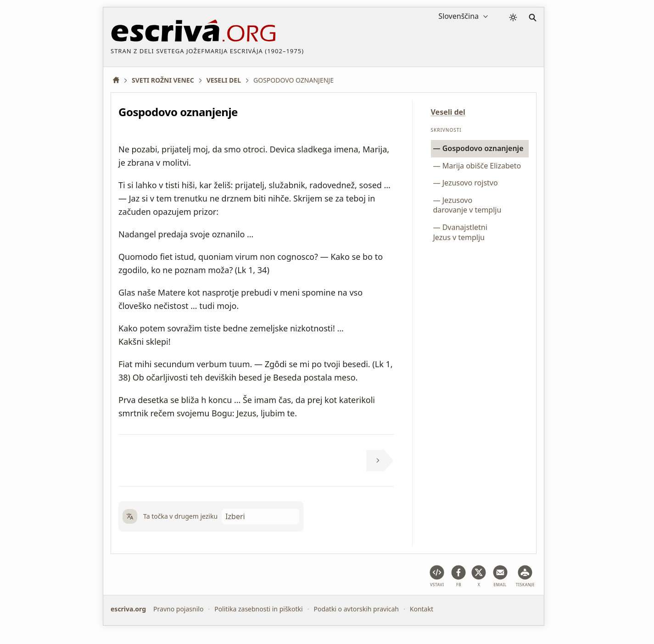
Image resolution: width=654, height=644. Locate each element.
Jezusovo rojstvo (470, 183)
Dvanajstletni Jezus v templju (460, 232)
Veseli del (448, 112)
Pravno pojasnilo (178, 609)
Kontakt (422, 609)
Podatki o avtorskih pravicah (356, 609)
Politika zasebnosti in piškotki (259, 609)
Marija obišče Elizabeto (482, 166)
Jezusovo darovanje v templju (467, 205)
